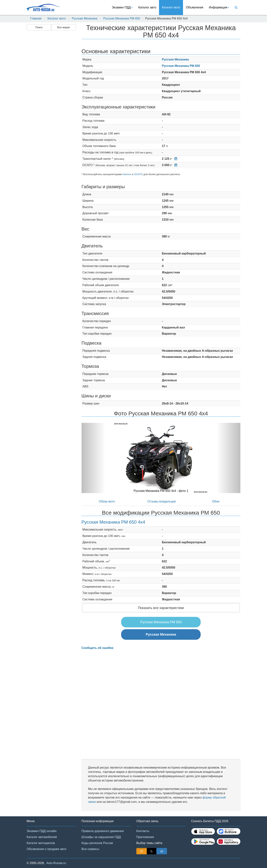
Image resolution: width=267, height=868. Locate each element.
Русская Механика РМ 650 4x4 (113, 522)
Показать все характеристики (161, 608)
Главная (36, 18)
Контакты (143, 831)
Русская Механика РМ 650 (122, 18)
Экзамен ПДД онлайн (42, 831)
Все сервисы (90, 849)
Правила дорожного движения (103, 831)
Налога (127, 174)
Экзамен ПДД (122, 7)
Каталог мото (171, 7)
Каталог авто (147, 7)
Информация (219, 7)
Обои (216, 501)
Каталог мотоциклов (41, 843)
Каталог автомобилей (42, 837)
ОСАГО (138, 174)
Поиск (39, 27)
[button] (93, 458)
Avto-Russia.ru (56, 863)
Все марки (63, 27)
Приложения (145, 837)
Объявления (195, 7)
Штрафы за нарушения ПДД (101, 837)
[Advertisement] (51, 91)
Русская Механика (85, 18)
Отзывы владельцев (162, 501)
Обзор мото (107, 501)
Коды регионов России (97, 843)
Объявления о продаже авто (46, 849)
